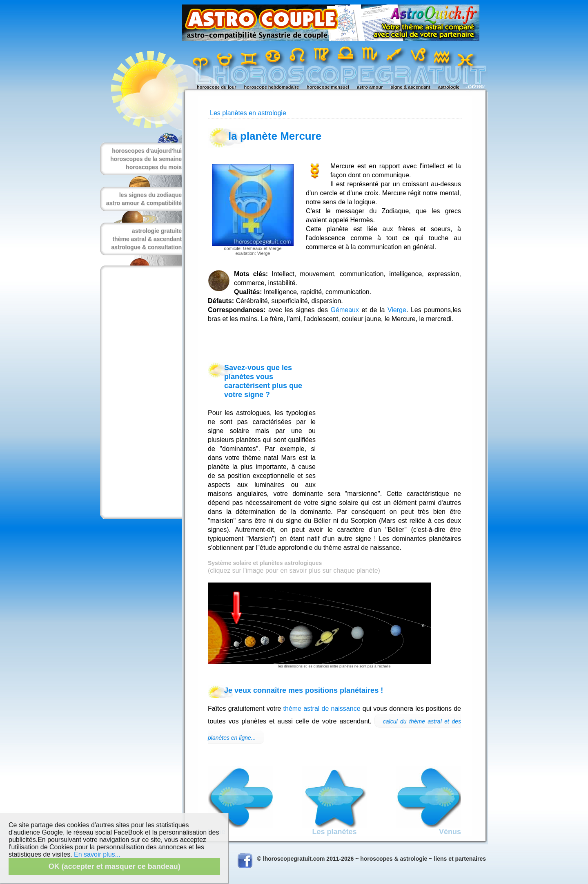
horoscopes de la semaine (146, 159)
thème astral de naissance (322, 709)
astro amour (370, 87)
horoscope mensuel (328, 87)
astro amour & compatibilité (144, 203)
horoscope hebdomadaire (272, 87)
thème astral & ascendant (147, 239)
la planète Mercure (275, 136)
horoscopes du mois (154, 167)
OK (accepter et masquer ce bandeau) (115, 866)
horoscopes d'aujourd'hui (147, 151)
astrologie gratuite (157, 231)
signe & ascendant (411, 87)
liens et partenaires (460, 859)
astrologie (449, 87)
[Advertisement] (139, 392)
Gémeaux (345, 310)
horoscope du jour (217, 87)
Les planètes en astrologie (248, 113)
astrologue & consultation (146, 247)
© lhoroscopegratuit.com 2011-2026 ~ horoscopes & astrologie (342, 859)
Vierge (397, 310)
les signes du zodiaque (150, 195)
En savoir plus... (97, 854)
